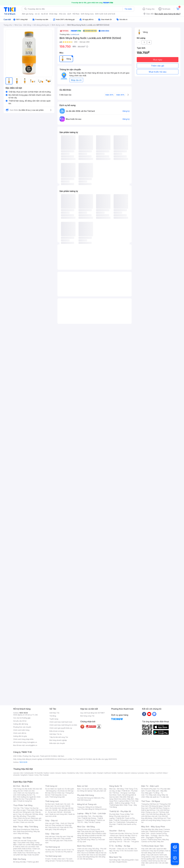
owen (52, 773)
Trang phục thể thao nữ (150, 804)
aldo (94, 773)
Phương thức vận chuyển (22, 727)
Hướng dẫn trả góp (20, 736)
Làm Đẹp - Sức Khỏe (22, 838)
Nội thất (88, 833)
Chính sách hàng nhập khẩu (23, 739)
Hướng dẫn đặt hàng (21, 724)
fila (41, 775)
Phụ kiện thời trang (86, 795)
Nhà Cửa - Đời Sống (86, 827)
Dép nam (57, 839)
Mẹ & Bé (123, 797)
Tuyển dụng (54, 719)
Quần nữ (61, 789)
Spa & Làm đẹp (125, 835)
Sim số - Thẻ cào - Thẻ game (128, 842)
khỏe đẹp (53, 14)
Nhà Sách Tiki (116, 857)
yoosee (141, 773)
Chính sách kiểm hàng (21, 730)
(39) (76, 42)
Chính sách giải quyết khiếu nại (61, 728)
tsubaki (46, 775)
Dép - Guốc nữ (61, 823)
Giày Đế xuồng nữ (60, 829)
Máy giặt (149, 793)
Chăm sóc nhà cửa (27, 822)
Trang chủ (150, 9)
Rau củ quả (21, 810)
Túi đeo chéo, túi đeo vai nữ (55, 850)
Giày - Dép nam (52, 834)
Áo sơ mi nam (60, 806)
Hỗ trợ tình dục (32, 853)
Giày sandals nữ (58, 825)
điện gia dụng (28, 14)
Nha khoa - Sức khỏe (123, 840)
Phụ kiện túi (68, 852)
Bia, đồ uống (21, 816)
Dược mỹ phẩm (33, 855)
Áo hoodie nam (55, 808)
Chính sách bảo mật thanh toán (61, 722)
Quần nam (59, 804)
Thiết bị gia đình (33, 862)
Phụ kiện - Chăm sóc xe (118, 849)
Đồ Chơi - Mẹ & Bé (21, 786)
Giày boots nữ (54, 827)
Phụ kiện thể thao (156, 808)
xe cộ (37, 14)
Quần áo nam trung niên (58, 814)
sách (69, 14)
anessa (134, 773)
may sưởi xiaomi (153, 855)
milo (82, 773)
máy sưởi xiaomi (158, 857)
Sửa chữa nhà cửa (88, 831)
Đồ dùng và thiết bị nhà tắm (92, 835)
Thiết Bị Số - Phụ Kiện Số (120, 811)
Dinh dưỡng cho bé (25, 795)
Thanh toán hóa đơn (117, 833)
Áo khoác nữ (62, 791)
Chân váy (61, 793)
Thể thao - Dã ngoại (120, 793)
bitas (165, 773)
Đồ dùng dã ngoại (156, 806)
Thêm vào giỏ (158, 66)
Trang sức (81, 807)
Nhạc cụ (94, 840)
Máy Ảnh (160, 842)
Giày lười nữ (64, 827)
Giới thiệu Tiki (54, 713)
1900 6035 (23, 762)
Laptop (98, 822)
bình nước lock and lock (105, 14)
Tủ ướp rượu (164, 797)
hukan (31, 775)
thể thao (76, 14)
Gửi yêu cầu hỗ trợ (20, 721)
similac (152, 773)
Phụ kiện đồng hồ (88, 809)
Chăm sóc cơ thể (24, 845)
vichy (37, 775)
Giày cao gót (50, 823)
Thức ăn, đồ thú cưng (25, 820)
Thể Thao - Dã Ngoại (151, 801)
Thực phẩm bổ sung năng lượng (156, 819)
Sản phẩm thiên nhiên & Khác (26, 848)
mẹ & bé (44, 14)
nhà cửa (62, 14)
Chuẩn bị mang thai (25, 801)
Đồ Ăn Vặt (85, 855)
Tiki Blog (53, 716)
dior (22, 773)
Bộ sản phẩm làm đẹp (27, 854)
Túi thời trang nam (53, 856)
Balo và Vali (82, 786)
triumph (100, 773)
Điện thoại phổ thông (25, 831)
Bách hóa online (120, 799)
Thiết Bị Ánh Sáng (156, 831)
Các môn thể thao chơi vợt (156, 815)
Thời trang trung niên (57, 797)
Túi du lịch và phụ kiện (90, 789)
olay (147, 773)
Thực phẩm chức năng (25, 843)
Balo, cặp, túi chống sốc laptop (92, 790)
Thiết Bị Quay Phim (154, 840)
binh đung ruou (87, 14)
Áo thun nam (50, 804)
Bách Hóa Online (85, 846)
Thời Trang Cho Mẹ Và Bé (23, 789)
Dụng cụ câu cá (152, 812)
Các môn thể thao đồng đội (156, 814)
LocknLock (75, 34)
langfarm (24, 775)
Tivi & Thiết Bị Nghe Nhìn (122, 804)
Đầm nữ (53, 789)
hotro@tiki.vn (32, 742)
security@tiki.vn (31, 745)
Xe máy (116, 851)
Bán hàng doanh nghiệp (58, 740)
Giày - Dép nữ (51, 821)
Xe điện (131, 849)
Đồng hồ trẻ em (101, 809)
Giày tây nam (61, 836)
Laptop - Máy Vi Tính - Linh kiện (92, 813)
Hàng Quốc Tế (116, 786)
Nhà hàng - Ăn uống (121, 837)
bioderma (71, 773)
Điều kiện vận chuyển (57, 743)
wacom (127, 773)
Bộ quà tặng (88, 859)
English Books (122, 862)
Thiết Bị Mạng (90, 820)
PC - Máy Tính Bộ (87, 822)
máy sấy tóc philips (157, 851)
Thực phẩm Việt (32, 810)
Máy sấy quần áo (153, 797)
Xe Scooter (129, 851)
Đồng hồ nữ (90, 807)
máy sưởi (145, 849)
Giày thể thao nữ (160, 818)
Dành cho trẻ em (24, 818)
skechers (88, 773)
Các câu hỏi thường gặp (22, 718)
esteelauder (29, 773)
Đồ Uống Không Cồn (90, 857)
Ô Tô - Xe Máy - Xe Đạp (120, 846)
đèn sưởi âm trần (152, 863)
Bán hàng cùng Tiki (87, 716)
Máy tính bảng (23, 833)
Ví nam (48, 859)
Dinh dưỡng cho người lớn (27, 797)
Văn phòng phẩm (128, 860)
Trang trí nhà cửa (83, 829)
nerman (120, 773)
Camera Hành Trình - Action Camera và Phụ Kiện (155, 833)
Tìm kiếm (128, 9)
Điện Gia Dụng (20, 859)
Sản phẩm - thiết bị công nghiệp (124, 802)
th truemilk (39, 773)
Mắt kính (97, 798)
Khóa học (129, 833)
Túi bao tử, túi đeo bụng (65, 861)
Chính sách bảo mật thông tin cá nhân (63, 725)
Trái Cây (16, 808)
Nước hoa (22, 853)
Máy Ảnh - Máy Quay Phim (153, 827)
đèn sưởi (152, 849)
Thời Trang (129, 789)
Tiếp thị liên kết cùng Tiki (59, 737)
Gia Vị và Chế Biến (88, 853)
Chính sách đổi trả (20, 733)
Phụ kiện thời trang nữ (85, 798)
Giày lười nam (50, 836)
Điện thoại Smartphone (22, 829)
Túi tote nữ (59, 852)
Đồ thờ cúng (86, 840)
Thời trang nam (52, 801)
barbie (46, 773)
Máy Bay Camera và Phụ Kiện (155, 841)
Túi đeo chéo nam (58, 859)
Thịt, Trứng (25, 808)
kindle (114, 773)
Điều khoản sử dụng (57, 731)
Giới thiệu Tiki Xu (56, 734)
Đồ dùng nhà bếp (20, 862)
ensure (58, 773)
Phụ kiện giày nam (56, 841)
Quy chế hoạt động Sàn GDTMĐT (93, 713)
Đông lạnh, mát (29, 812)
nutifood (107, 773)
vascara (16, 773)
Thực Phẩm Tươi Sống (23, 805)
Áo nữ (47, 789)
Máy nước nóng (155, 795)
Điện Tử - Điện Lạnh (150, 786)
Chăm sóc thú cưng (84, 849)
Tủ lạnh (148, 791)
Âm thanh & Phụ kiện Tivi (150, 789)
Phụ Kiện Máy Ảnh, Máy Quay (152, 829)
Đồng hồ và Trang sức (87, 804)
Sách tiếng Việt (115, 860)
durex (64, 773)
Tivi (147, 795)
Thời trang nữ (51, 786)
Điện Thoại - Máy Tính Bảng (26, 827)
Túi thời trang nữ (53, 847)
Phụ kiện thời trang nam (91, 799)
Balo (79, 789)
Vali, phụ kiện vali (100, 791)
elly (77, 773)
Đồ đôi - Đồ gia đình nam (62, 810)
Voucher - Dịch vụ (117, 831)
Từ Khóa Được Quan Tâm (152, 846)
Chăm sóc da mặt (20, 841)
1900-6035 (24, 713)
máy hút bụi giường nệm (155, 858)
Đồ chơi (36, 789)
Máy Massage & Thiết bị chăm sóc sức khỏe (28, 846)
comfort (159, 773)
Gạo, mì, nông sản (25, 814)
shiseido (16, 775)
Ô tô (122, 851)
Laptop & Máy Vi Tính (126, 801)
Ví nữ (69, 850)
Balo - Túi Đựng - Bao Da (155, 835)
